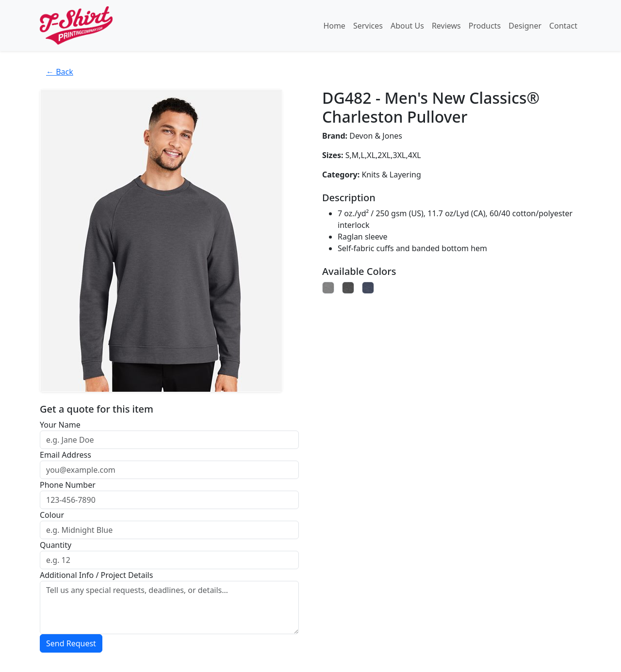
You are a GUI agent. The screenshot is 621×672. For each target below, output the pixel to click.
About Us (407, 26)
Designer (525, 26)
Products (485, 26)
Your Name (60, 425)
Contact (563, 26)
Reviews (446, 26)
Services (368, 26)
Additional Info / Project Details (96, 575)
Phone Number (68, 485)
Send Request (71, 643)
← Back (60, 72)
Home (334, 26)
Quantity (56, 545)
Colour (52, 515)
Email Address (65, 455)
